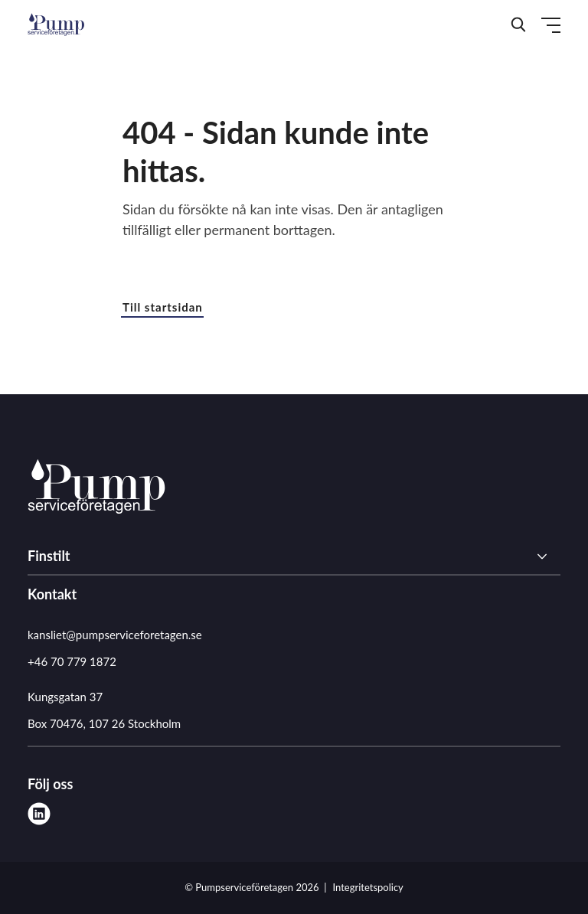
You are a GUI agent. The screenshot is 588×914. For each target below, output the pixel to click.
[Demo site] (56, 24)
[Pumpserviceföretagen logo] (96, 489)
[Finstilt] (294, 557)
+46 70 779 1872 (72, 661)
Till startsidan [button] (163, 307)
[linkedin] (39, 814)
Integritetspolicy (368, 887)
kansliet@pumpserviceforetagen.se (115, 635)
